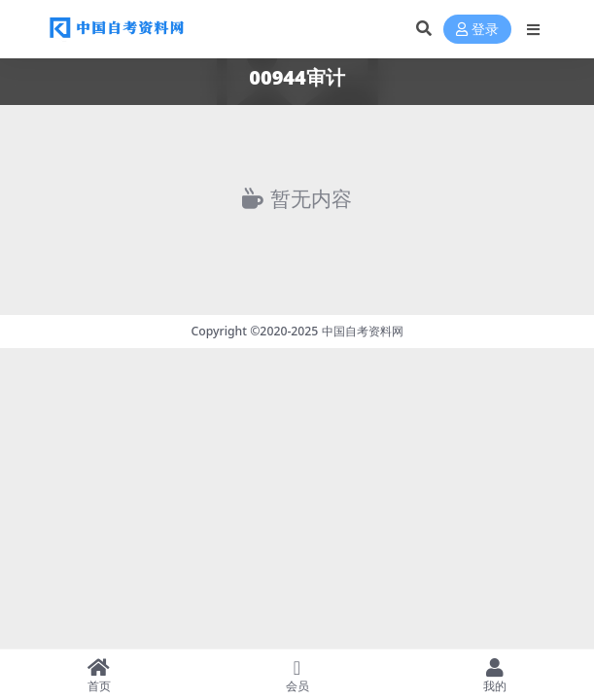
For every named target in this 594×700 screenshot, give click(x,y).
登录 (477, 30)
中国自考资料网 (363, 331)
